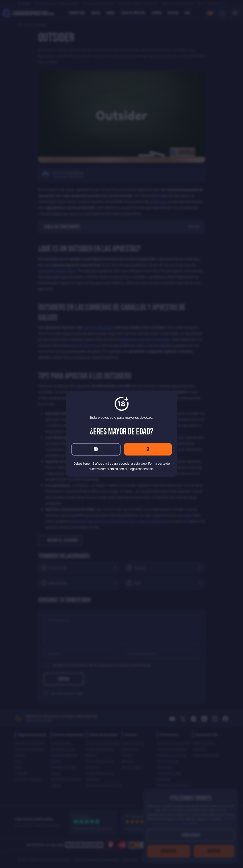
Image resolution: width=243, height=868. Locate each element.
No (96, 449)
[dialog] (121, 434)
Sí (148, 449)
